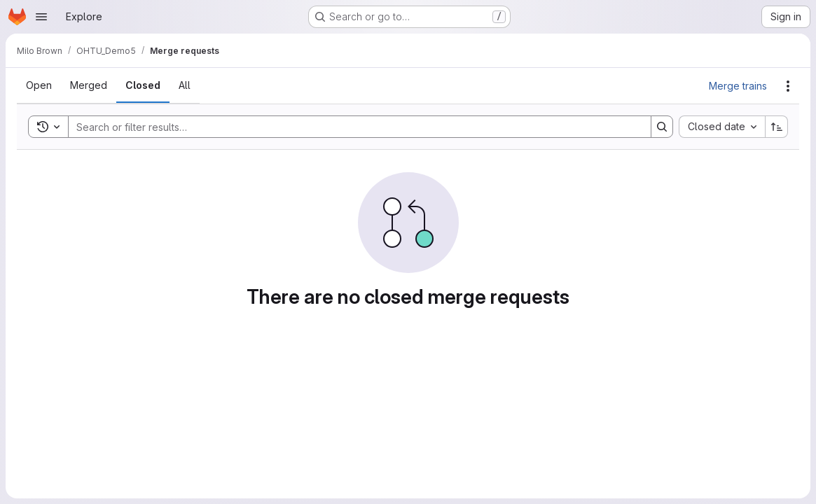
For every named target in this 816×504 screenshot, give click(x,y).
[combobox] (722, 127)
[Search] (353, 127)
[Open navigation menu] (41, 17)
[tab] (39, 85)
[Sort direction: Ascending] (777, 127)
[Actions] (788, 86)
